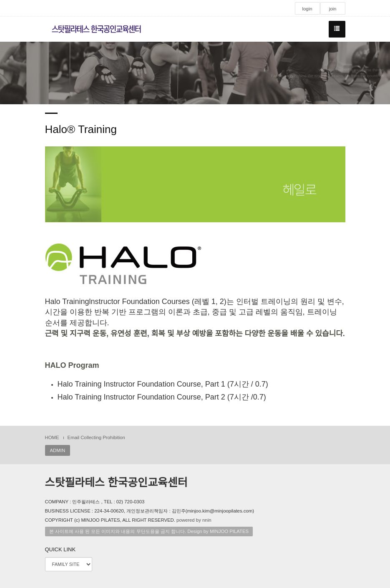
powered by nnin (194, 520)
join (333, 9)
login (307, 9)
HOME (52, 437)
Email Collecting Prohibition (96, 437)
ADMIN (58, 450)
